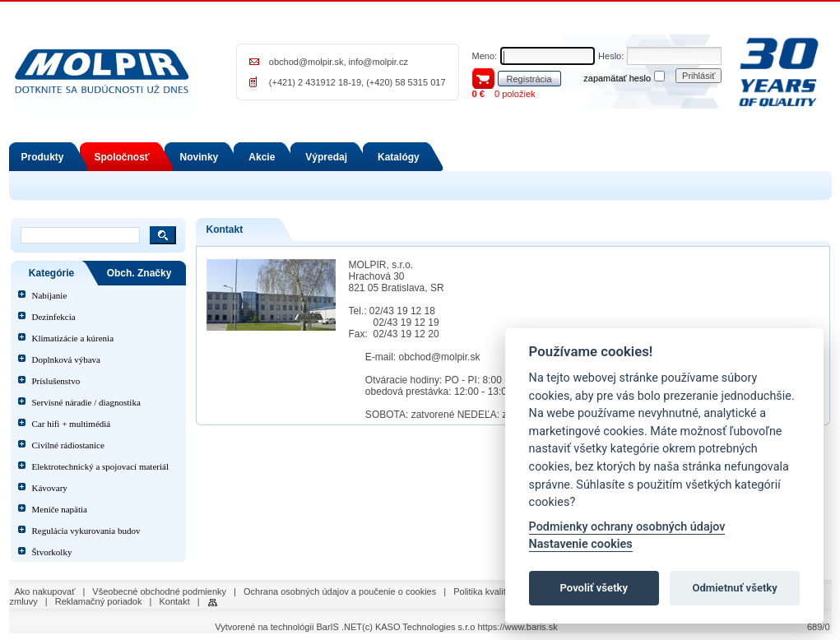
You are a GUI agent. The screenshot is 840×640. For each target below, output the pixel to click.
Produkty (43, 157)
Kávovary (50, 488)
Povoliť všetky (594, 588)
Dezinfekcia (54, 317)
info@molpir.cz (378, 62)
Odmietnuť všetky (734, 588)
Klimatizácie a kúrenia (73, 338)
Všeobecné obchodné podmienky (159, 591)
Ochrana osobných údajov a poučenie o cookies (340, 591)
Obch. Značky (139, 273)
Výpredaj (326, 157)
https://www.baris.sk (517, 627)
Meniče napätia (60, 509)
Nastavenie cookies (581, 544)
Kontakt (174, 601)
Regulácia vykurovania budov (86, 531)
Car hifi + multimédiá (72, 424)
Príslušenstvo (56, 381)
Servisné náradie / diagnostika (86, 402)
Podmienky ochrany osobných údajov (627, 527)
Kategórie (51, 273)
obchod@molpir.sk (306, 62)
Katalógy (399, 157)
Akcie (262, 157)
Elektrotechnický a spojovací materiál (100, 466)
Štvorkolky (52, 552)
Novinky (200, 157)
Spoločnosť (122, 157)
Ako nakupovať (45, 591)
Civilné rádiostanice (68, 445)
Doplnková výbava (66, 359)
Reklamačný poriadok (99, 601)
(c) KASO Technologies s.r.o (418, 627)
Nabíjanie (50, 295)
